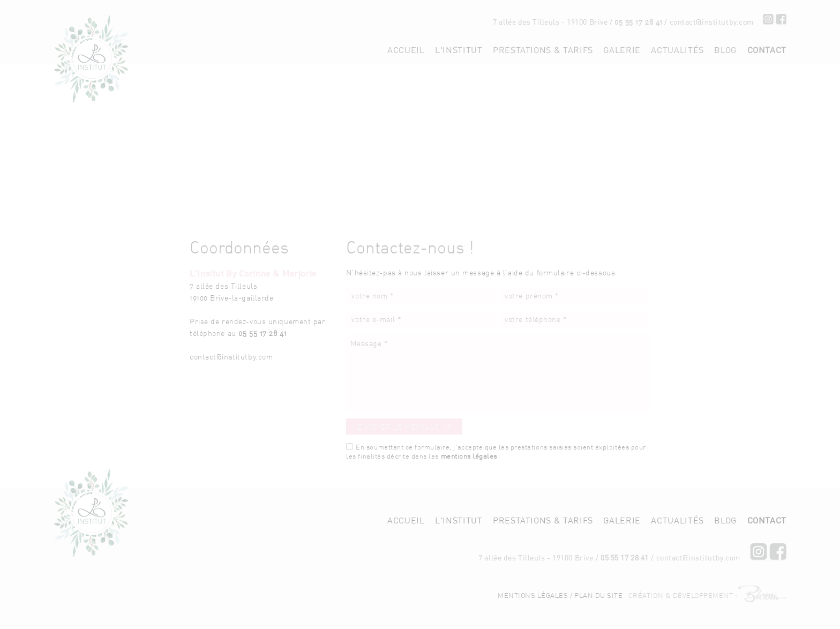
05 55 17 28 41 (632, 22)
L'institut (459, 50)
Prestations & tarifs (543, 50)
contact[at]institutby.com (708, 22)
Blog (725, 50)
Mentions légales (533, 566)
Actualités (677, 50)
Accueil (406, 50)
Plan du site (598, 566)
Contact (767, 50)
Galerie (622, 50)
